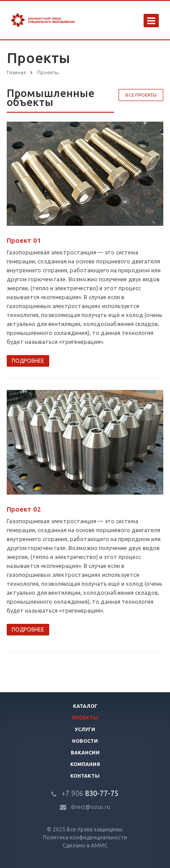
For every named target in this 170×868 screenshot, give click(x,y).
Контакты (85, 776)
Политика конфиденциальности (85, 837)
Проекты (85, 718)
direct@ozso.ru (90, 807)
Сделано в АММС (85, 845)
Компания (85, 764)
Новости (85, 741)
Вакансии (85, 753)
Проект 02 (24, 509)
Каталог (85, 706)
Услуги (85, 729)
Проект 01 (24, 240)
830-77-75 (90, 793)
